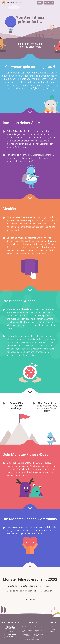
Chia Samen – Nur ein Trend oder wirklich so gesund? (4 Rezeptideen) (33, 635)
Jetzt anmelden (30, 599)
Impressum (10, 631)
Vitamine (53, 629)
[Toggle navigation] (57, 3)
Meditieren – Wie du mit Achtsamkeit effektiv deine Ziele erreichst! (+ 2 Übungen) (32, 631)
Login (40, 3)
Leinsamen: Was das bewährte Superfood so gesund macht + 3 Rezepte (33, 639)
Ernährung (53, 627)
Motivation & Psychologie (53, 632)
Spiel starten (49, 3)
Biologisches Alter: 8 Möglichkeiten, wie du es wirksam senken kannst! (33, 627)
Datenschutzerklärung (10, 634)
